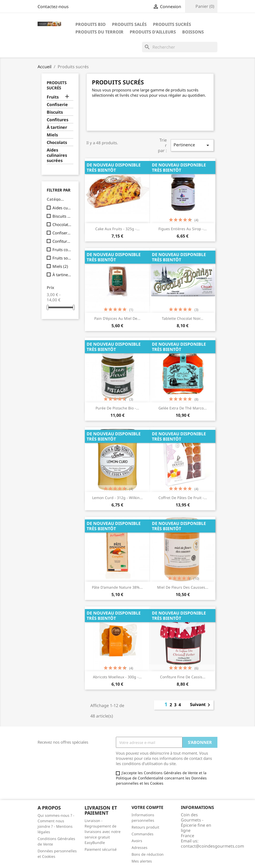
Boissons (193, 32)
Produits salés (129, 24)
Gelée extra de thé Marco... (183, 408)
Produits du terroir (99, 32)
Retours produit (145, 827)
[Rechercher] (180, 47)
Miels (52, 135)
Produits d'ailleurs (153, 32)
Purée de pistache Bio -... (117, 408)
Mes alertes (142, 861)
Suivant (201, 705)
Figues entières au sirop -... (183, 229)
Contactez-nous (53, 7)
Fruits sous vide (62, 258)
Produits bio (91, 24)
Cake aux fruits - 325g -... (117, 229)
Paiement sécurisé (101, 849)
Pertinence (192, 145)
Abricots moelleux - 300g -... (117, 677)
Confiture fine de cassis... (183, 677)
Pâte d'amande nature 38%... (117, 587)
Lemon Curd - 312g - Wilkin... (117, 498)
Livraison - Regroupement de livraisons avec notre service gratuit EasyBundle (103, 832)
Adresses (140, 847)
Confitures (58, 120)
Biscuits (55, 112)
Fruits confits (62, 250)
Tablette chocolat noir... (183, 318)
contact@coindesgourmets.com (212, 846)
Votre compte (147, 807)
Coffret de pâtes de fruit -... (183, 498)
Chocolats (57, 143)
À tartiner (57, 127)
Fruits (53, 97)
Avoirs (137, 841)
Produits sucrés (172, 24)
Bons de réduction (148, 854)
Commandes (143, 834)
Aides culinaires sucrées (57, 155)
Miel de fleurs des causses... (183, 587)
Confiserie (57, 105)
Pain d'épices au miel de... (117, 318)
